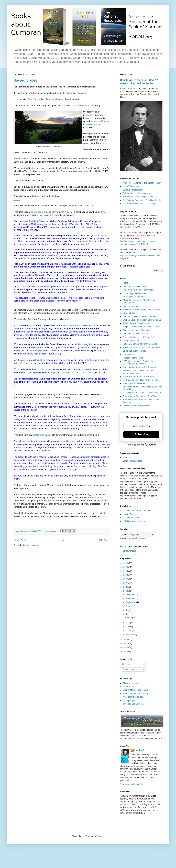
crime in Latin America (133, 704)
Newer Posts (20, 540)
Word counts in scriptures (134, 697)
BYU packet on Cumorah (134, 297)
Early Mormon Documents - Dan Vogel (140, 396)
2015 (126, 651)
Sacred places (25, 80)
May (128, 623)
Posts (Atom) (32, 545)
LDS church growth (131, 518)
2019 (126, 591)
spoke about (37, 212)
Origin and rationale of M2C (135, 286)
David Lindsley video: (132, 461)
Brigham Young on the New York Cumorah (142, 320)
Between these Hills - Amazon (136, 193)
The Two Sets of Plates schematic (138, 290)
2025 (126, 567)
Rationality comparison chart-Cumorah (140, 344)
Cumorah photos (130, 306)
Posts (126, 664)
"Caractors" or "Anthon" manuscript (138, 376)
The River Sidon (130, 354)
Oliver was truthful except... (135, 351)
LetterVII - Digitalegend (133, 190)
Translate (139, 539)
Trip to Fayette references (134, 293)
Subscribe (141, 434)
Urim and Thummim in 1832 (135, 334)
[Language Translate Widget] (137, 534)
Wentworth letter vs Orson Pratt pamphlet (141, 348)
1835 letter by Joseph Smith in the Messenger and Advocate (138, 362)
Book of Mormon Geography (135, 694)
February (130, 635)
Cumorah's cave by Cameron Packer (139, 316)
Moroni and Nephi (131, 341)
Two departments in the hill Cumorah (139, 367)
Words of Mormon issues (134, 383)
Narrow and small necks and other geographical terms (138, 372)
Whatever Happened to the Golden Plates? (142, 183)
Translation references (133, 358)
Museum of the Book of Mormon (137, 511)
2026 (126, 563)
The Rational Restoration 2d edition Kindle (142, 200)
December (131, 594)
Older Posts (104, 540)
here (132, 224)
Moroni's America (130, 687)
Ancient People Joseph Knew (136, 323)
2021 (126, 583)
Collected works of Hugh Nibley (137, 406)
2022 (126, 579)
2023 (126, 575)
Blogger (100, 836)
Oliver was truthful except (134, 683)
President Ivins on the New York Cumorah (141, 309)
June (128, 614)
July (128, 610)
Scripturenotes (129, 551)
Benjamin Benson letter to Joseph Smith (141, 327)
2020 (126, 587)
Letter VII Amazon (131, 186)
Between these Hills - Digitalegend (138, 197)
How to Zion (128, 514)
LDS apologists (130, 700)
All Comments (130, 669)
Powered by (141, 445)
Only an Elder (129, 313)
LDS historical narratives (134, 521)
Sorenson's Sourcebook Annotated (138, 337)
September (131, 602)
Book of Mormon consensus (135, 690)
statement (39, 435)
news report (42, 398)
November (131, 598)
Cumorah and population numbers (138, 330)
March (129, 631)
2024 (126, 571)
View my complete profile (131, 784)
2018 (126, 640)
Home (62, 540)
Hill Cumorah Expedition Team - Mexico (140, 380)
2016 (126, 647)
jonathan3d (140, 750)
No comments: (50, 531)
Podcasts (127, 458)
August (129, 606)
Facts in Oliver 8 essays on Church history (142, 393)
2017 (126, 643)
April (128, 627)
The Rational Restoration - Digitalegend (140, 204)
